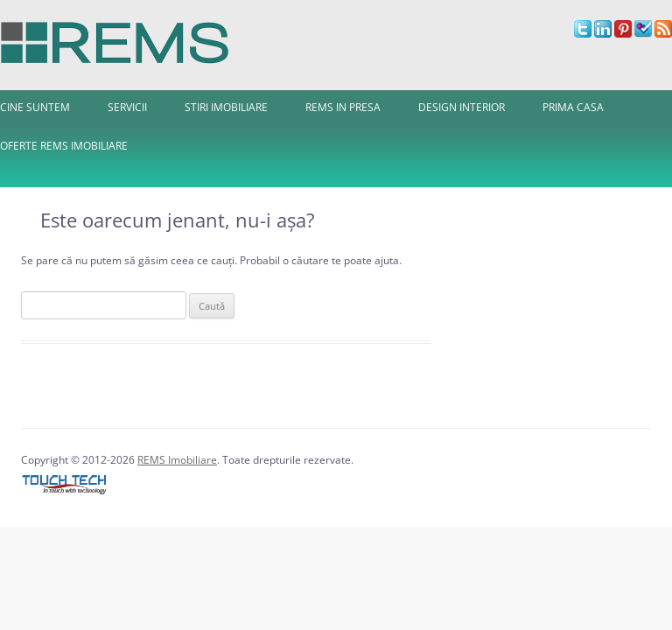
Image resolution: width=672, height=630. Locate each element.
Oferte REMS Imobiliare (64, 146)
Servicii (127, 107)
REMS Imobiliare (177, 460)
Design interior (462, 107)
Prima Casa (573, 107)
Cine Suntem (35, 107)
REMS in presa (343, 107)
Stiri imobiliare (226, 107)
